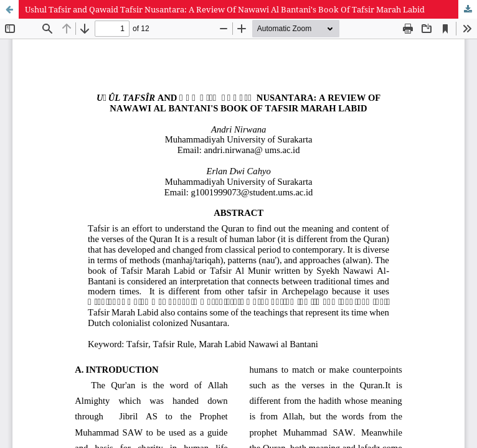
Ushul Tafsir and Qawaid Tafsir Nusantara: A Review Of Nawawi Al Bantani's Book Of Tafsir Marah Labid (225, 9)
